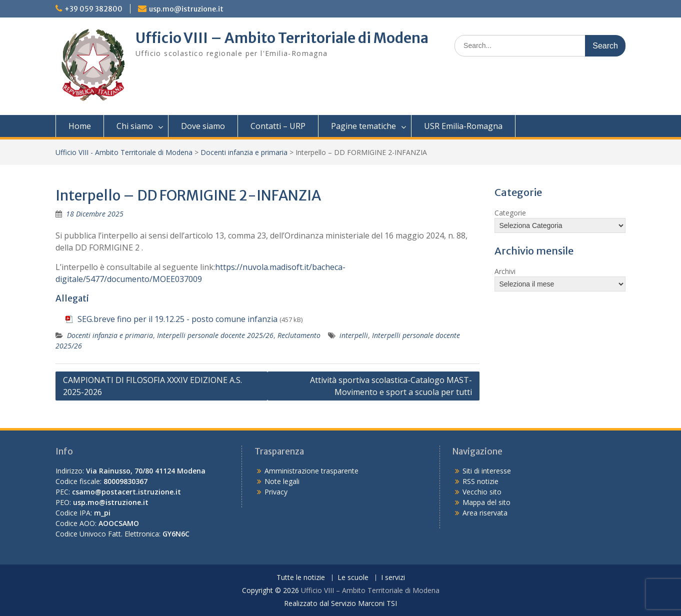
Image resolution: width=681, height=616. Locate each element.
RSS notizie (480, 481)
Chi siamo (135, 126)
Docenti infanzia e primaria (244, 152)
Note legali (282, 481)
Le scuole (353, 578)
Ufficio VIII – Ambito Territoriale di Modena (282, 38)
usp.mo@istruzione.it (186, 9)
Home (80, 126)
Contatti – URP (278, 126)
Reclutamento (299, 335)
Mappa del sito (486, 502)
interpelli (354, 335)
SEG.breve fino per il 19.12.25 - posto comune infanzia (177, 319)
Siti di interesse (487, 471)
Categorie (510, 213)
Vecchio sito (482, 492)
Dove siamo (203, 126)
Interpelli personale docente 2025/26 (215, 335)
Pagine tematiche (363, 126)
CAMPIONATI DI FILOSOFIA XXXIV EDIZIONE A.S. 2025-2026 (152, 386)
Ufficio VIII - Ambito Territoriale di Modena (124, 152)
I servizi (393, 578)
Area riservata (485, 513)
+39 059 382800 (93, 9)
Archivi (505, 271)
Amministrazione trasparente (311, 471)
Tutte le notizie (301, 578)
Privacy (276, 492)
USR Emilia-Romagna (463, 126)
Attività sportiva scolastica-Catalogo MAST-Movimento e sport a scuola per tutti (391, 386)
